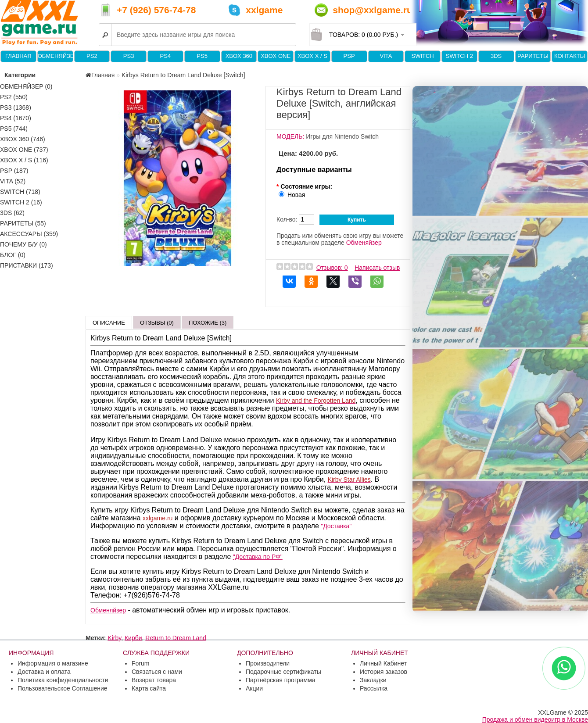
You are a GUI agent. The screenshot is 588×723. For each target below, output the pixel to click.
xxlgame (264, 10)
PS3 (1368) (16, 107)
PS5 (202, 56)
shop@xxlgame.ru (373, 10)
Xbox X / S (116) (24, 160)
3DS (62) (12, 213)
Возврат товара (154, 680)
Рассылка (374, 688)
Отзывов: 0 (332, 268)
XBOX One (276, 56)
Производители (268, 663)
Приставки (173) (27, 265)
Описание (109, 323)
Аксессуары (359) (29, 234)
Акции (254, 688)
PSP (349, 56)
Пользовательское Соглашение (63, 688)
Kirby (114, 638)
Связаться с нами (157, 672)
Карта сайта (149, 688)
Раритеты (533, 56)
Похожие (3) (208, 323)
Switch (422, 56)
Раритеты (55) (23, 223)
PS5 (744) (14, 129)
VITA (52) (13, 181)
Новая (296, 195)
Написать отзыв (377, 268)
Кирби (133, 638)
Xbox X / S (312, 56)
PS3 (129, 56)
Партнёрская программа (281, 680)
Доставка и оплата (44, 672)
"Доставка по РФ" (258, 557)
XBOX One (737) (24, 150)
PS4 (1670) (16, 118)
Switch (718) (20, 192)
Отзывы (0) (157, 323)
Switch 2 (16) (21, 202)
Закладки (373, 680)
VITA (386, 56)
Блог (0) (13, 255)
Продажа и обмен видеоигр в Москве (535, 719)
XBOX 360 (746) (23, 139)
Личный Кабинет (383, 663)
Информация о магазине (53, 663)
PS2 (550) (14, 97)
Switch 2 (459, 56)
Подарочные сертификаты (283, 672)
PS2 (92, 56)
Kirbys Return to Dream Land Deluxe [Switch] (183, 75)
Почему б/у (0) (23, 244)
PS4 (166, 56)
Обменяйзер (55, 56)
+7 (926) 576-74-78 (156, 10)
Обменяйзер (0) (26, 86)
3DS (496, 56)
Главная (18, 56)
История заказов (384, 672)
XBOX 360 (239, 56)
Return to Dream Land (176, 638)
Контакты (570, 56)
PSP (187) (14, 171)
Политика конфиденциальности (63, 680)
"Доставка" (336, 526)
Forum (140, 663)
